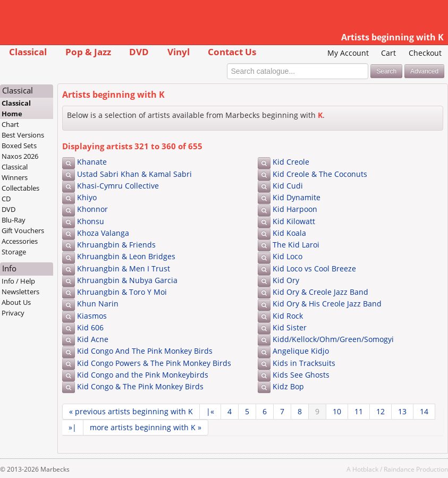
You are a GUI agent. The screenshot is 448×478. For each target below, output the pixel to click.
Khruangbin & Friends (116, 245)
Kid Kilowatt (294, 221)
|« (210, 411)
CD (6, 199)
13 (402, 411)
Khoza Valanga (103, 233)
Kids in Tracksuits (304, 363)
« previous (131, 411)
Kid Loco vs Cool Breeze (314, 268)
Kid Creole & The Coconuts (320, 174)
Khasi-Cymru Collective (118, 186)
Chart (10, 124)
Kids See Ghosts (301, 375)
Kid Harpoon (295, 209)
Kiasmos (92, 316)
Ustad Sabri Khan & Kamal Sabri (134, 174)
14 (424, 411)
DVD (139, 52)
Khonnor (92, 209)
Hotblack (365, 469)
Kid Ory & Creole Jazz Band (320, 292)
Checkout (425, 53)
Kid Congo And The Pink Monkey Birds (145, 351)
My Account (348, 53)
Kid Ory (286, 280)
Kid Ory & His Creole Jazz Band (327, 304)
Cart (388, 53)
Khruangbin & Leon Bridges (126, 256)
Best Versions (23, 135)
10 (337, 411)
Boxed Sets (19, 146)
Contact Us (232, 52)
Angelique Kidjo (301, 351)
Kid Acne (93, 339)
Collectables (20, 188)
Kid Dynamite (297, 197)
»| (73, 427)
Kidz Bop (288, 386)
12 (381, 411)
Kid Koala (289, 233)
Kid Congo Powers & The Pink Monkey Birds (154, 363)
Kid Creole (291, 162)
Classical (28, 52)
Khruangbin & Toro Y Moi (122, 292)
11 (359, 411)
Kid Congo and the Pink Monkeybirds (143, 375)
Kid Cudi (288, 186)
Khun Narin (98, 304)
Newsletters (20, 292)
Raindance (399, 469)
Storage (14, 252)
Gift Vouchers (23, 231)
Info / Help (18, 281)
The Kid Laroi (296, 245)
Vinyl (179, 52)
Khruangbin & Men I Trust (124, 268)
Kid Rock (288, 316)
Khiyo (87, 197)
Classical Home (16, 108)
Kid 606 (90, 327)
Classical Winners (15, 172)
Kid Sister (290, 327)
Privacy (13, 313)
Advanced (424, 71)
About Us (16, 302)
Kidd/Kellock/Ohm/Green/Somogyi (333, 339)
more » (146, 427)
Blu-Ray (14, 220)
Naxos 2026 (20, 156)
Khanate (92, 162)
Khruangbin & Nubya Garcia (127, 280)
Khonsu (91, 221)
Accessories (20, 241)
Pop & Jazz (88, 52)
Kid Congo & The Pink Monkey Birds (140, 386)
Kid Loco (288, 256)
